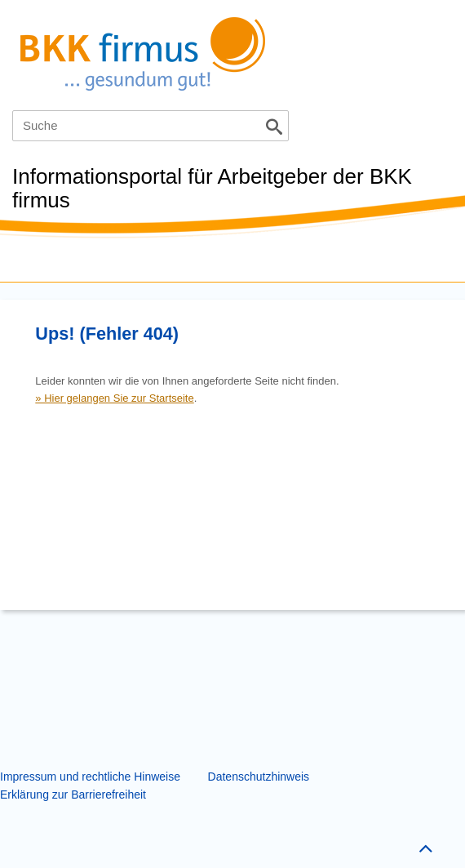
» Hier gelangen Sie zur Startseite (114, 398)
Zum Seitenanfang (423, 845)
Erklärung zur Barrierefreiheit (73, 795)
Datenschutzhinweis (259, 777)
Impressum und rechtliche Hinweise (90, 777)
